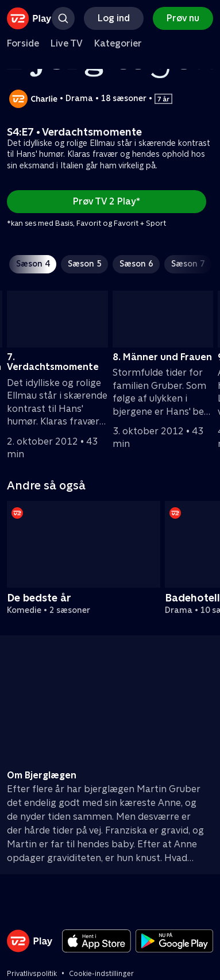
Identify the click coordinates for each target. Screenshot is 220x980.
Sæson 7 (188, 264)
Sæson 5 (84, 264)
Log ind (114, 18)
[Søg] (63, 18)
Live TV (67, 43)
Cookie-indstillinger (101, 974)
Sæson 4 (33, 264)
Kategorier (118, 43)
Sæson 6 (136, 264)
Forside (23, 43)
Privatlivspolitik (32, 974)
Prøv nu (183, 18)
